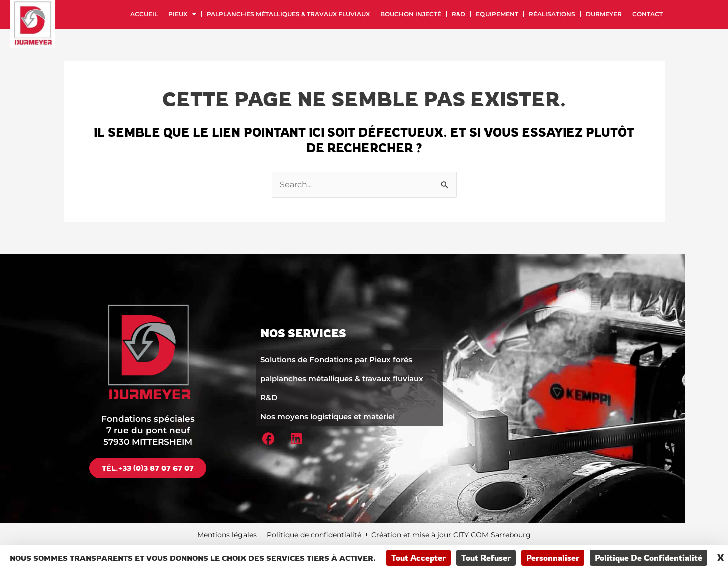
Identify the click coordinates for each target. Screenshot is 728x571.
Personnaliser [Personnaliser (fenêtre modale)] (553, 558)
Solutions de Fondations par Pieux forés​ (336, 359)
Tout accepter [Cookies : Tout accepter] (419, 558)
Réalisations (552, 14)
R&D (459, 14)
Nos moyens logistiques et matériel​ (327, 416)
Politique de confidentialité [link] (649, 558)
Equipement (497, 14)
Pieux (182, 14)
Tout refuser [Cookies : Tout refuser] (486, 558)
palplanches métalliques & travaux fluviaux (288, 14)
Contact (648, 14)
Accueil (144, 14)
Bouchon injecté (411, 14)
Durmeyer (604, 14)
